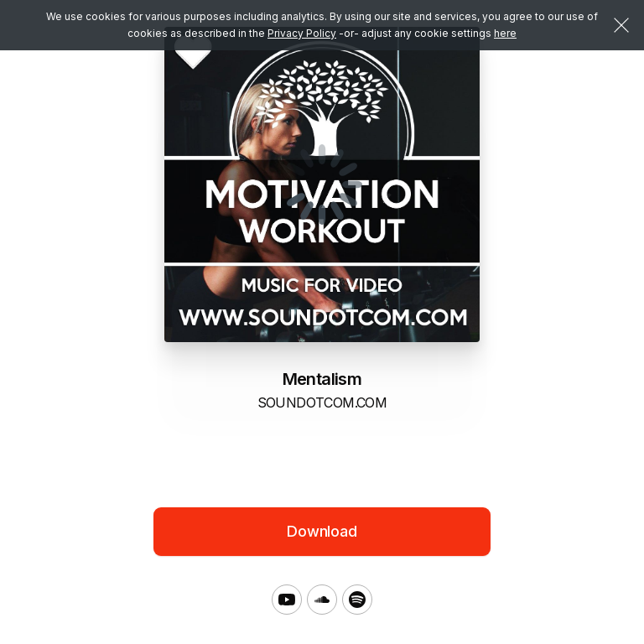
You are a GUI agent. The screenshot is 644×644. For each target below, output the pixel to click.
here (505, 33)
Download (322, 531)
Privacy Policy (302, 33)
